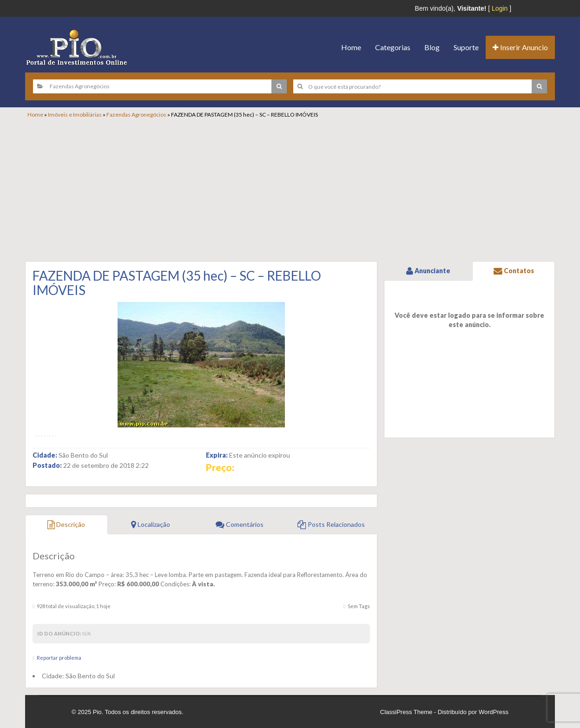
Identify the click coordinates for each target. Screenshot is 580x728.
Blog (432, 47)
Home (351, 47)
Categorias (393, 47)
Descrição (66, 524)
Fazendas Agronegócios (136, 115)
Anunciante (428, 271)
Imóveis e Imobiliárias (75, 115)
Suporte (466, 47)
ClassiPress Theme (406, 712)
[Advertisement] (295, 188)
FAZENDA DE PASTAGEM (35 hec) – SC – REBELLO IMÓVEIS (177, 283)
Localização (151, 524)
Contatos (514, 271)
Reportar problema (59, 658)
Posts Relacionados (331, 524)
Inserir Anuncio (520, 47)
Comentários (240, 524)
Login (500, 8)
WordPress (494, 712)
